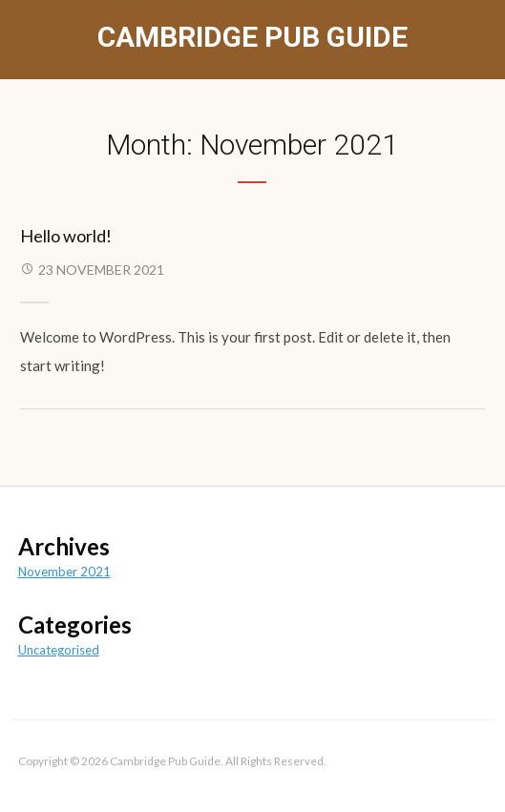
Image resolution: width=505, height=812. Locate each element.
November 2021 (64, 572)
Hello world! (66, 236)
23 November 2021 (101, 270)
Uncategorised (59, 650)
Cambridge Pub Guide (252, 37)
